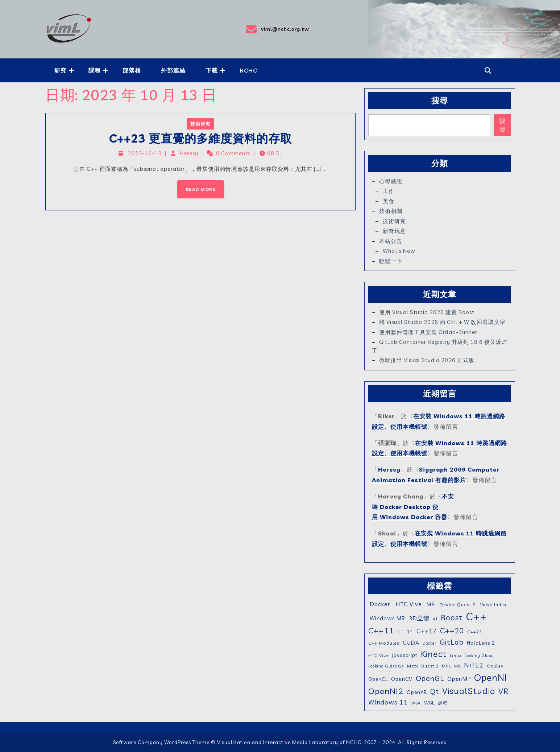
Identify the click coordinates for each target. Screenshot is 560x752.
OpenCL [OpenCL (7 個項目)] (378, 679)
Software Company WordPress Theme (161, 742)
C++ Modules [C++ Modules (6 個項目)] (384, 643)
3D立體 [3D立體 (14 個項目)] (419, 618)
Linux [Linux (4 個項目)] (456, 656)
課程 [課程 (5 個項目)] (443, 703)
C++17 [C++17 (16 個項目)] (427, 631)
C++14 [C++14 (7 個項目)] (405, 632)
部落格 (132, 70)
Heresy (190, 154)
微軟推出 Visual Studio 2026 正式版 (427, 360)
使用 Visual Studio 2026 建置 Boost (427, 312)
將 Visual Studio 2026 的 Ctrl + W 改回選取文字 (442, 322)
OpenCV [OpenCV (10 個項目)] (402, 679)
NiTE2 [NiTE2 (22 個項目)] (474, 665)
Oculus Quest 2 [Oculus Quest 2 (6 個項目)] (457, 605)
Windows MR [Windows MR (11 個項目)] (387, 618)
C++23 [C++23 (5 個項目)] (475, 632)
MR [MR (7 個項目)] (430, 604)
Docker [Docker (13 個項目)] (379, 604)
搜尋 (440, 100)
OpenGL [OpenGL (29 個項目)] (430, 678)
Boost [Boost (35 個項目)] (452, 617)
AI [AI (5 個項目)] (435, 619)
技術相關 (391, 211)
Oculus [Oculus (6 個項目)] (495, 666)
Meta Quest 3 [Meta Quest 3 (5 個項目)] (423, 666)
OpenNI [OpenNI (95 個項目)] (491, 677)
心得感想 (391, 181)
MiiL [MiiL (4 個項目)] (446, 666)
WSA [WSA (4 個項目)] (416, 703)
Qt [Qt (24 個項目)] (435, 691)
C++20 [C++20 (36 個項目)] (452, 630)
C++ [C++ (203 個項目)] (476, 616)
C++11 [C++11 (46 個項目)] (381, 630)
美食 (389, 201)
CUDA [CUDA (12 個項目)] (411, 643)
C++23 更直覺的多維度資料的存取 (201, 140)
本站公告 (391, 241)
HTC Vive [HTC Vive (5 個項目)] (379, 655)
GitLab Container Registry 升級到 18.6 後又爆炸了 (440, 346)
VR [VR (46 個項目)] (503, 691)
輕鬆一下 (391, 261)
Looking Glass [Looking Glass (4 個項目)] (479, 656)
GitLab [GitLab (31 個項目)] (452, 642)
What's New (399, 251)
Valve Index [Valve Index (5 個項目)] (493, 605)
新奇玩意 (394, 231)
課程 (95, 70)
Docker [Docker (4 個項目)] (430, 643)
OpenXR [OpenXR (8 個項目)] (417, 692)
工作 (389, 191)
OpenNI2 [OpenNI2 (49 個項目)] (386, 691)
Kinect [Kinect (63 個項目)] (434, 654)
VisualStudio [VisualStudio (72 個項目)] (469, 691)
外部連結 (173, 70)
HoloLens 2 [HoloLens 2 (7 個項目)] (481, 643)
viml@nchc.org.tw (277, 29)
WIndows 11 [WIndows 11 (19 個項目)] (388, 702)
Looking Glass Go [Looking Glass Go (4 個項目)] (386, 666)
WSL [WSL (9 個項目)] (430, 703)
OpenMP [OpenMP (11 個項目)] (459, 679)
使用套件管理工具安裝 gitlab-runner (428, 332)
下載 (212, 70)
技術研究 (201, 127)
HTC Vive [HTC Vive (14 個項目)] (408, 604)
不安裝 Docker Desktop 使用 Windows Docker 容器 (413, 507)
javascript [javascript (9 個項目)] (405, 655)
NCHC (248, 70)
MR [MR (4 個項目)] (457, 666)
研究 (61, 70)
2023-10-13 (149, 154)
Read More (197, 184)
